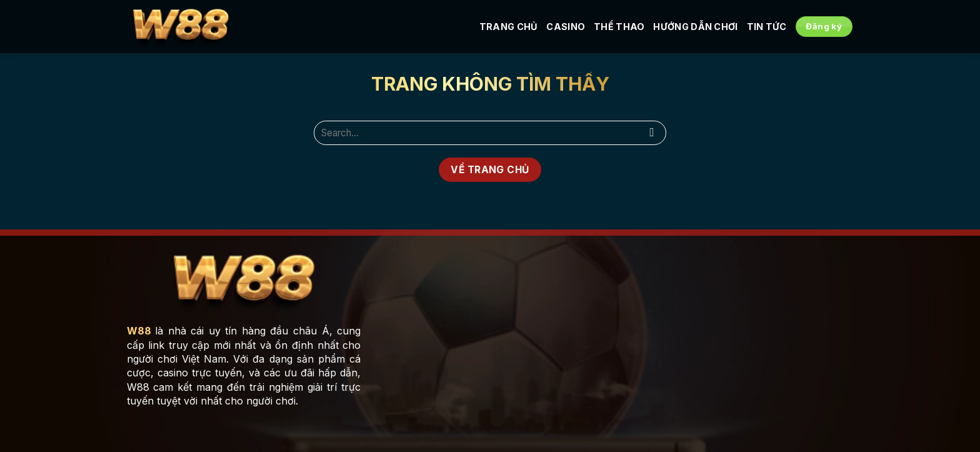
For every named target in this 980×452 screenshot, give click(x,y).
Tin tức (767, 27)
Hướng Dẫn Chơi (695, 27)
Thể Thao (619, 27)
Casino (566, 27)
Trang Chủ (509, 27)
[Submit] (652, 133)
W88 (139, 331)
